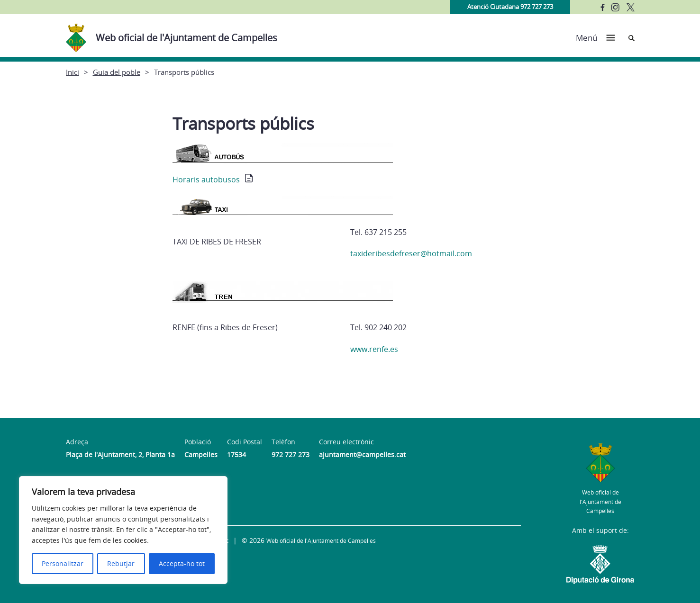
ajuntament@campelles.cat (362, 454)
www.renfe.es (374, 349)
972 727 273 (291, 454)
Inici (73, 72)
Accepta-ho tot (182, 563)
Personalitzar (63, 563)
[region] (123, 530)
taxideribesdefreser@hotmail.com (411, 253)
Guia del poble (117, 72)
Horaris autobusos (206, 180)
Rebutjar (121, 563)
